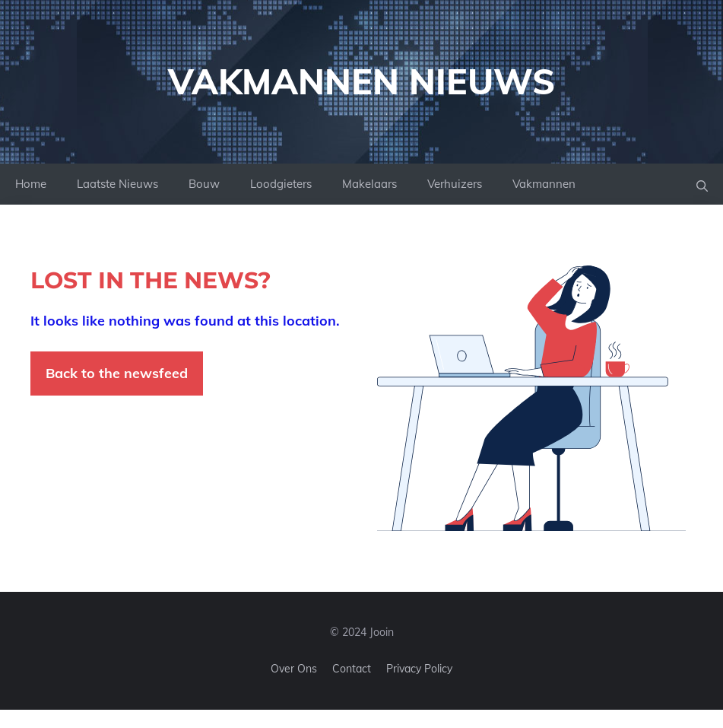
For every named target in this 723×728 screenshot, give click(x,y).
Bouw (204, 184)
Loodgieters (281, 184)
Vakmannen (544, 184)
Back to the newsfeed (117, 373)
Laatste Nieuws (117, 184)
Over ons (294, 669)
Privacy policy (419, 669)
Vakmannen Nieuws (361, 81)
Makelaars (369, 184)
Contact (352, 669)
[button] (702, 184)
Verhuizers (455, 184)
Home (31, 184)
